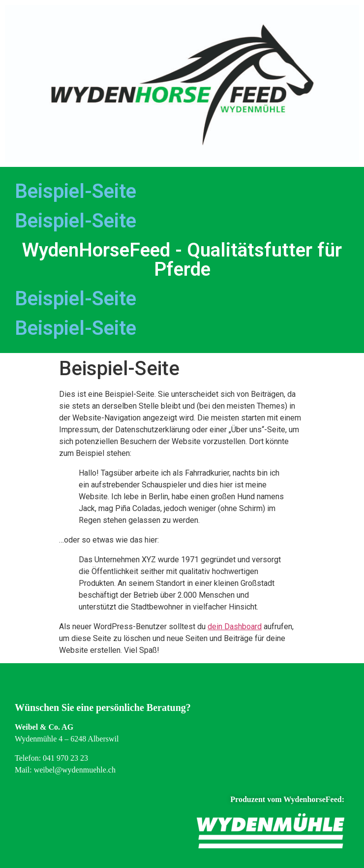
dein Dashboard (235, 627)
